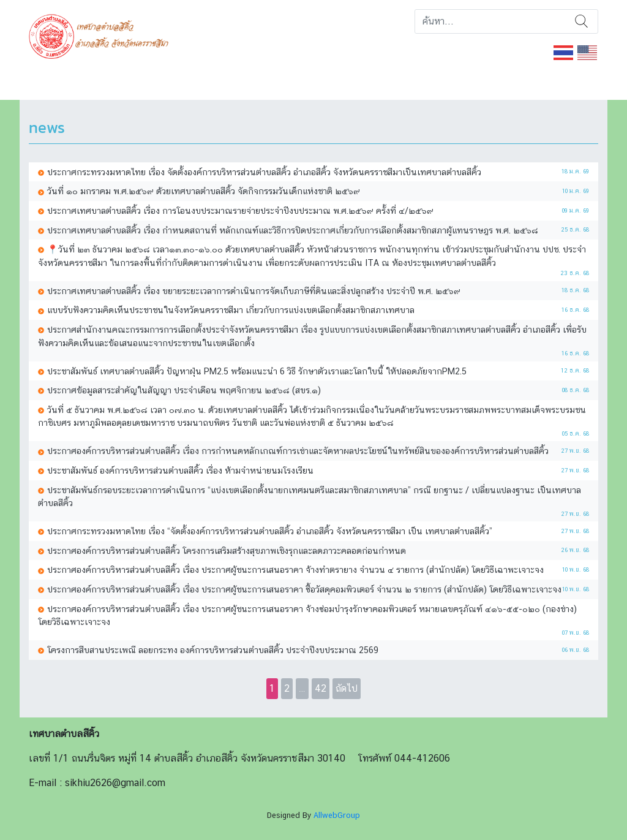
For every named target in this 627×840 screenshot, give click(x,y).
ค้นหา (581, 21)
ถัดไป (347, 688)
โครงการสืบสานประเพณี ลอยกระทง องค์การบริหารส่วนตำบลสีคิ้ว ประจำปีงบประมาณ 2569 (213, 650)
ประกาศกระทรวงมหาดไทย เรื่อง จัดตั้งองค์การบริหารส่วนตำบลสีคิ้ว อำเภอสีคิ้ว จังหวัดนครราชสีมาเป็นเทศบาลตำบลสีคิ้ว (264, 172)
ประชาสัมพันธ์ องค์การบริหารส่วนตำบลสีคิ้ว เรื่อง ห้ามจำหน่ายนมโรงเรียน (180, 470)
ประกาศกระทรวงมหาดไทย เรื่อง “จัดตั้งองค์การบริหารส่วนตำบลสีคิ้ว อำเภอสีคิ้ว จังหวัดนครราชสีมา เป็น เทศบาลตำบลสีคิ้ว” (270, 531)
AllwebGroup (337, 815)
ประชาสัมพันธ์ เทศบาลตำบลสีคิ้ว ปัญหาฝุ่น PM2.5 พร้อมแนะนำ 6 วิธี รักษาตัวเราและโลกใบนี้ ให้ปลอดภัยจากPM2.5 (257, 371)
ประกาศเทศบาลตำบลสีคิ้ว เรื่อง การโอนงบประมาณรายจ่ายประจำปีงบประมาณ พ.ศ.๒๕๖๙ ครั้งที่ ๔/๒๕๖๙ (240, 210)
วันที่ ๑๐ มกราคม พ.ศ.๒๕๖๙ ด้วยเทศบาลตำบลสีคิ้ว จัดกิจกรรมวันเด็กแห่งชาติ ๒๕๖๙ (204, 191)
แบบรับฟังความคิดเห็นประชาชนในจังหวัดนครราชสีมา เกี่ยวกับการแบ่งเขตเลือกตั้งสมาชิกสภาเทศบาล (231, 310)
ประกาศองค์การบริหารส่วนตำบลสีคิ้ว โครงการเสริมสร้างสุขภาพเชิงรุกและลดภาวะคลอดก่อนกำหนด (227, 551)
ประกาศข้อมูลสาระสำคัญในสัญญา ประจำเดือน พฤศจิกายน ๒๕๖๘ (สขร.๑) (184, 390)
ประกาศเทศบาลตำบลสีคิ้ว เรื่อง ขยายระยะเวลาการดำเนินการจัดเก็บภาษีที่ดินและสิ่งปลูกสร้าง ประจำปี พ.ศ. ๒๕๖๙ (254, 291)
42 (321, 688)
